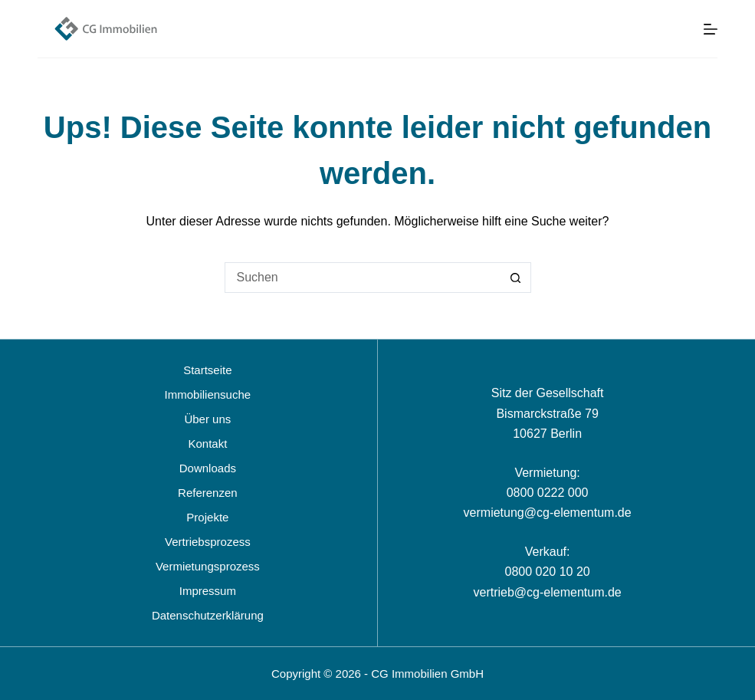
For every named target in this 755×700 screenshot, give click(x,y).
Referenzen (208, 493)
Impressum (208, 591)
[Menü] (711, 29)
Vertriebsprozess (208, 542)
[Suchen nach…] (363, 278)
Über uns (207, 419)
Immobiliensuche (208, 394)
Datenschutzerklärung (208, 615)
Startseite (207, 370)
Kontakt (207, 444)
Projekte (207, 517)
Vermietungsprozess (208, 566)
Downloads (208, 468)
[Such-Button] (516, 278)
